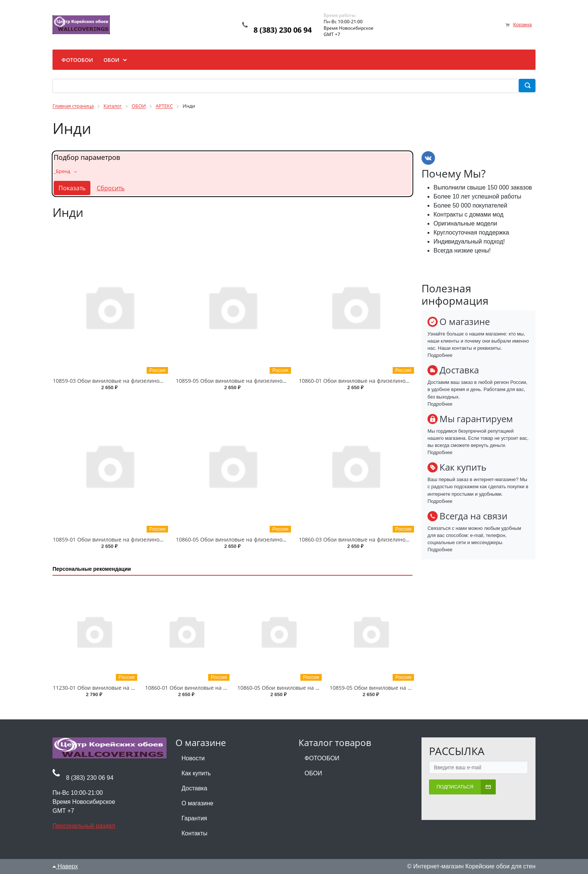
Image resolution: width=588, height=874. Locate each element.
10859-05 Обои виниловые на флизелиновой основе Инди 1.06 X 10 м (266, 381)
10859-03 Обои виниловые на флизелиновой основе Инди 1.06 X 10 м (143, 381)
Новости (193, 758)
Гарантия (194, 818)
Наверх (65, 866)
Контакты (194, 833)
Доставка (194, 788)
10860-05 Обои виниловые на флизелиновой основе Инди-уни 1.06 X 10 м (271, 539)
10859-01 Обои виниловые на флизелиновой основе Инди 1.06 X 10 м (143, 539)
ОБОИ (313, 773)
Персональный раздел (84, 826)
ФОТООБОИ (322, 758)
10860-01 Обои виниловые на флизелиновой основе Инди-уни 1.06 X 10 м (394, 381)
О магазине (197, 803)
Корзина (522, 25)
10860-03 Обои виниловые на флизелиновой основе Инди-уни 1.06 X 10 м (394, 539)
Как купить (196, 773)
